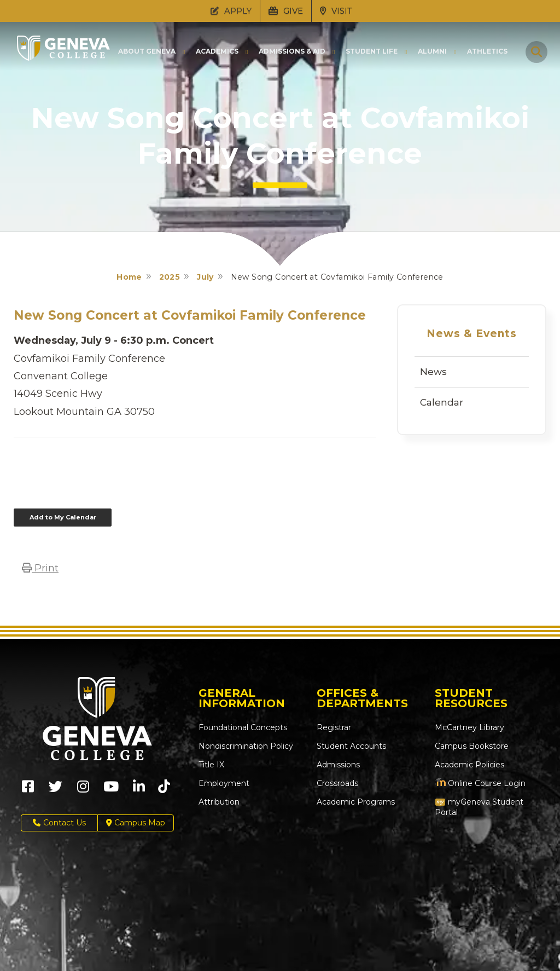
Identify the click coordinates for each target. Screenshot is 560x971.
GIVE (286, 11)
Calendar (442, 402)
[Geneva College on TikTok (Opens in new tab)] (167, 790)
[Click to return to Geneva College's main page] (63, 57)
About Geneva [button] (147, 52)
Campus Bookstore (472, 746)
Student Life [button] (372, 52)
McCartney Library (469, 727)
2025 (170, 277)
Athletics (487, 51)
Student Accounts (351, 746)
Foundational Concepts (243, 727)
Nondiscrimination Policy (246, 746)
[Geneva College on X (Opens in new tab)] (56, 790)
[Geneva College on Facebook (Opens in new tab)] (28, 790)
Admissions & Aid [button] (292, 52)
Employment (224, 783)
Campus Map (136, 823)
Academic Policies (469, 765)
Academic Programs (356, 802)
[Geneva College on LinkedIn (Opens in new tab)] (139, 790)
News (433, 372)
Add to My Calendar (63, 517)
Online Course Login (480, 783)
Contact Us (59, 823)
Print (40, 568)
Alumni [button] (432, 52)
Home (129, 277)
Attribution (219, 802)
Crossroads (337, 783)
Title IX (211, 765)
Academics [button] (217, 52)
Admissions (338, 765)
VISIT (336, 11)
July (205, 277)
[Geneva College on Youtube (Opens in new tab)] (111, 790)
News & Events (471, 334)
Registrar (334, 727)
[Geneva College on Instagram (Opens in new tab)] (83, 790)
